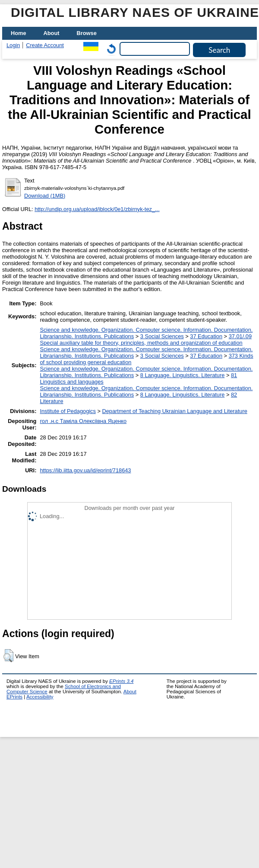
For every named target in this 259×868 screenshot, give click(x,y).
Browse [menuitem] (87, 33)
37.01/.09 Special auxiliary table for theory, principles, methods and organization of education (146, 340)
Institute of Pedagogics (68, 411)
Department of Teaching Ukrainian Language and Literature (175, 411)
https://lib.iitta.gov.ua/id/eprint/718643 (85, 470)
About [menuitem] (52, 33)
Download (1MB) (45, 196)
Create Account (45, 45)
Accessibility (40, 697)
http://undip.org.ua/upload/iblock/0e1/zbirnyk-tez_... (97, 209)
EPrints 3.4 (121, 681)
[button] (8, 656)
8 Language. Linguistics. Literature (183, 375)
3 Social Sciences (162, 336)
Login (13, 45)
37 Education (206, 336)
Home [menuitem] (19, 33)
